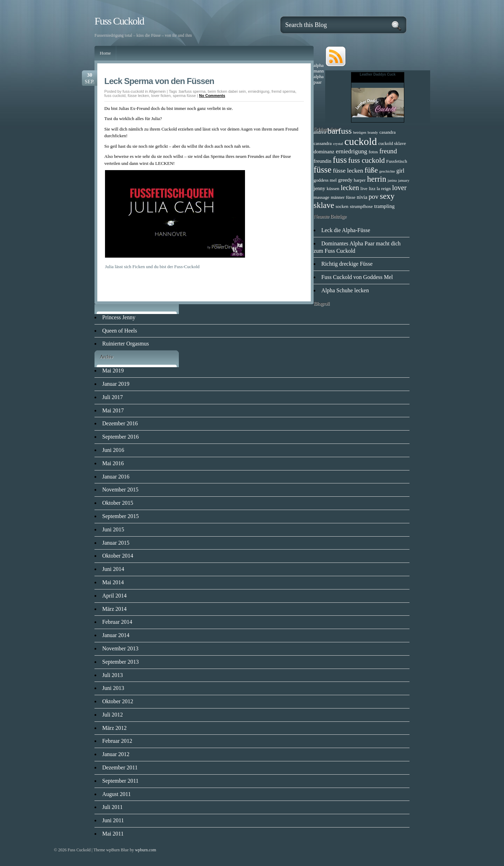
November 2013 (120, 648)
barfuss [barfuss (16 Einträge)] (339, 131)
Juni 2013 (113, 688)
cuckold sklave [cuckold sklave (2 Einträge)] (392, 143)
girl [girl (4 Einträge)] (401, 171)
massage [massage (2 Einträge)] (321, 197)
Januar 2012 (116, 754)
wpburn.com (146, 850)
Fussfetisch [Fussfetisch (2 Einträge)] (397, 161)
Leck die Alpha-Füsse (346, 230)
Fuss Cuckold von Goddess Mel (357, 277)
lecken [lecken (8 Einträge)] (350, 188)
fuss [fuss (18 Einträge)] (340, 160)
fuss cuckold (115, 96)
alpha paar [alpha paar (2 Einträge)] (319, 79)
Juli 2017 (113, 397)
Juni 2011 (113, 820)
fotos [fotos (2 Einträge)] (373, 152)
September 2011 (120, 781)
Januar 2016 (116, 477)
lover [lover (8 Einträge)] (399, 188)
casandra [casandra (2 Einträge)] (387, 132)
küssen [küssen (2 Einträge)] (333, 188)
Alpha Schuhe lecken (345, 290)
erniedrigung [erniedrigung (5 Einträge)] (351, 151)
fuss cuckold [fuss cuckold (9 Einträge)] (366, 160)
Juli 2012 (113, 715)
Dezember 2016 (120, 423)
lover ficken (161, 96)
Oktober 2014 (118, 556)
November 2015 (120, 490)
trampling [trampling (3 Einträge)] (384, 206)
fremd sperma (283, 91)
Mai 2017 (113, 410)
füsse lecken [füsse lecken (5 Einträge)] (348, 170)
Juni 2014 (113, 569)
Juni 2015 (113, 529)
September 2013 (120, 662)
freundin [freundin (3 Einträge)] (323, 161)
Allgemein (157, 91)
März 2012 (114, 728)
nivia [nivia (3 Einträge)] (362, 197)
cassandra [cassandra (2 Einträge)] (323, 143)
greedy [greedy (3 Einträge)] (345, 180)
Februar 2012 (117, 741)
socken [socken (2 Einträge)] (342, 206)
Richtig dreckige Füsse (347, 264)
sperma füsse (184, 96)
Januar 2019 (116, 384)
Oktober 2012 (118, 701)
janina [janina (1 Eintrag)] (392, 180)
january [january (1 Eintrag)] (404, 180)
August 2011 (117, 794)
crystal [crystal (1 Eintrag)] (338, 144)
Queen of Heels (120, 331)
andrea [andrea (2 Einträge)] (320, 132)
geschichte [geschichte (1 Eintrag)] (387, 171)
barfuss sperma (192, 91)
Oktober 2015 (118, 503)
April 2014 (114, 596)
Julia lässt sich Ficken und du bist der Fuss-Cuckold (152, 267)
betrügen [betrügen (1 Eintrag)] (360, 132)
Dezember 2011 (120, 767)
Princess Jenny (119, 317)
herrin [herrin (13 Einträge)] (377, 179)
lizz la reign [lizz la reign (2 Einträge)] (380, 188)
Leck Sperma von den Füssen (159, 81)
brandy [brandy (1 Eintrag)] (373, 132)
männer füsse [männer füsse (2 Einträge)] (343, 197)
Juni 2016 (113, 450)
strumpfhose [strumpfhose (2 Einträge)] (361, 206)
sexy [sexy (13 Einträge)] (387, 196)
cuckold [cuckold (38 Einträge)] (361, 141)
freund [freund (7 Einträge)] (388, 151)
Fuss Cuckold (119, 21)
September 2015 (120, 516)
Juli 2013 (113, 675)
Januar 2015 (116, 543)
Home (105, 53)
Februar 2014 (117, 622)
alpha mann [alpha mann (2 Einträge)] (319, 68)
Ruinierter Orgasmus (125, 344)
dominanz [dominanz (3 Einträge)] (324, 152)
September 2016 (120, 437)
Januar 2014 (116, 635)
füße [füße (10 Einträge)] (371, 170)
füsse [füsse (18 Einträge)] (323, 170)
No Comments (212, 96)
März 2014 (114, 609)
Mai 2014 (113, 582)
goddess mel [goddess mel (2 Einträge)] (325, 180)
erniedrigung (259, 91)
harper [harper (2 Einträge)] (360, 180)
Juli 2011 (113, 807)
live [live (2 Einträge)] (364, 188)
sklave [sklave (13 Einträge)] (324, 205)
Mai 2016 (113, 463)
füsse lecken (138, 96)
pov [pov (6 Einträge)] (373, 197)
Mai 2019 (113, 371)
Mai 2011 (113, 834)
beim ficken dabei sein (227, 91)
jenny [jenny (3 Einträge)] (319, 188)
